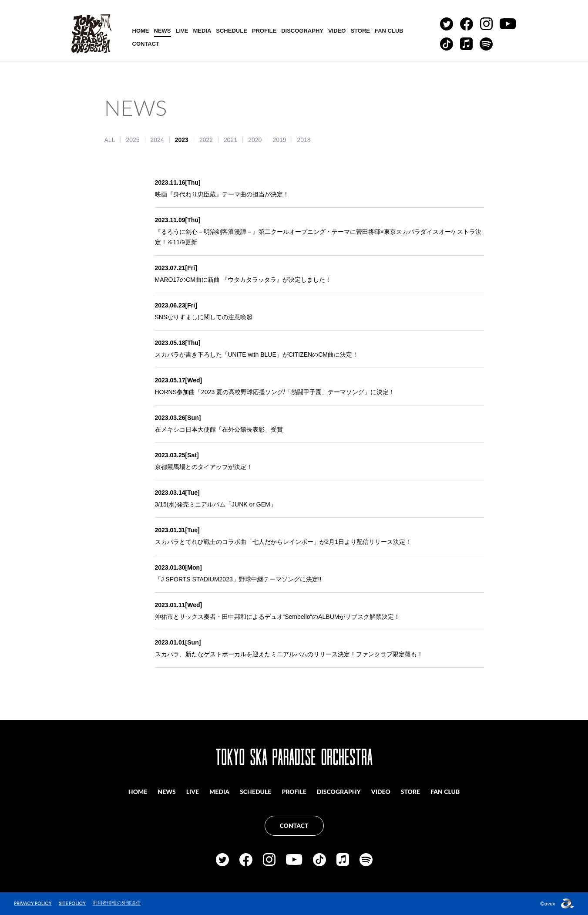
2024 (157, 140)
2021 (230, 140)
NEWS (163, 31)
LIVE (182, 31)
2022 (206, 140)
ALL (110, 140)
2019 (279, 140)
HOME (141, 31)
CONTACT (146, 44)
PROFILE (264, 31)
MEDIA (202, 31)
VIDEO (337, 31)
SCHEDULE (232, 31)
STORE (360, 31)
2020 (255, 140)
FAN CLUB (389, 31)
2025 (133, 140)
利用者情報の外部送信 (117, 903)
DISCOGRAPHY (302, 31)
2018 (304, 140)
